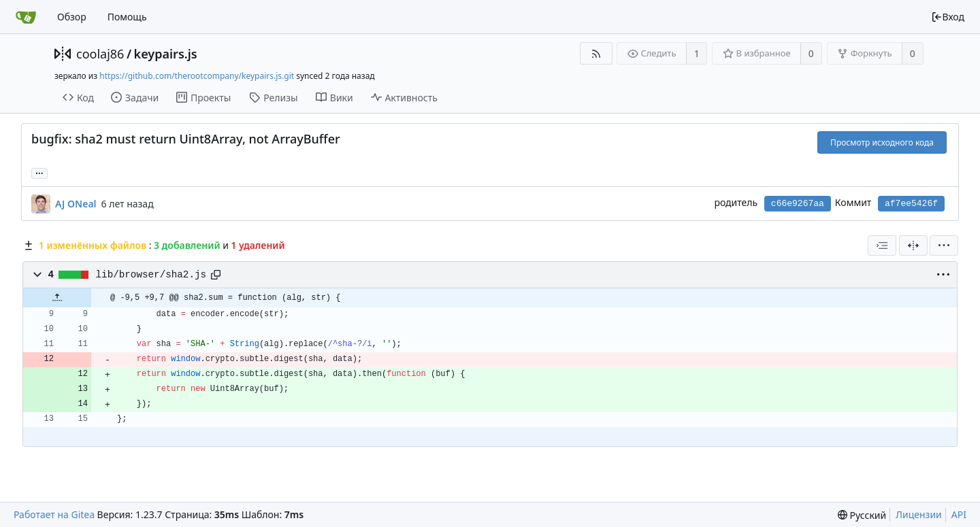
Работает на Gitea (54, 514)
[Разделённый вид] (913, 245)
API (959, 514)
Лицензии (919, 514)
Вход (948, 17)
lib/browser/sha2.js (151, 275)
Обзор (72, 17)
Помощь (127, 17)
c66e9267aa (798, 204)
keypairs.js (166, 54)
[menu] (944, 245)
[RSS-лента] (596, 53)
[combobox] (882, 245)
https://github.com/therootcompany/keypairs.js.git (197, 76)
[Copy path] (216, 275)
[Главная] (26, 17)
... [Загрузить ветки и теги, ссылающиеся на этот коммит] (39, 172)
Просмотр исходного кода (882, 142)
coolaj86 (100, 54)
